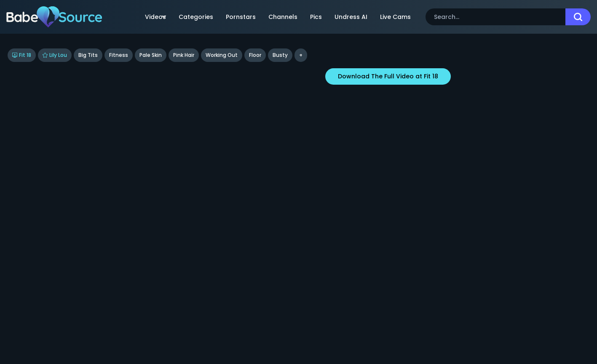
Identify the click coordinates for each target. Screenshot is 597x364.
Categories (196, 17)
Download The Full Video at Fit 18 (388, 76)
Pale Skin (151, 55)
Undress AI (351, 17)
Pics (316, 17)
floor (255, 55)
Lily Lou (55, 55)
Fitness (119, 55)
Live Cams (395, 17)
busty (280, 55)
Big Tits (88, 55)
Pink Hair (184, 55)
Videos (155, 17)
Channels (283, 17)
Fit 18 (22, 55)
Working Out (222, 55)
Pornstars (241, 17)
